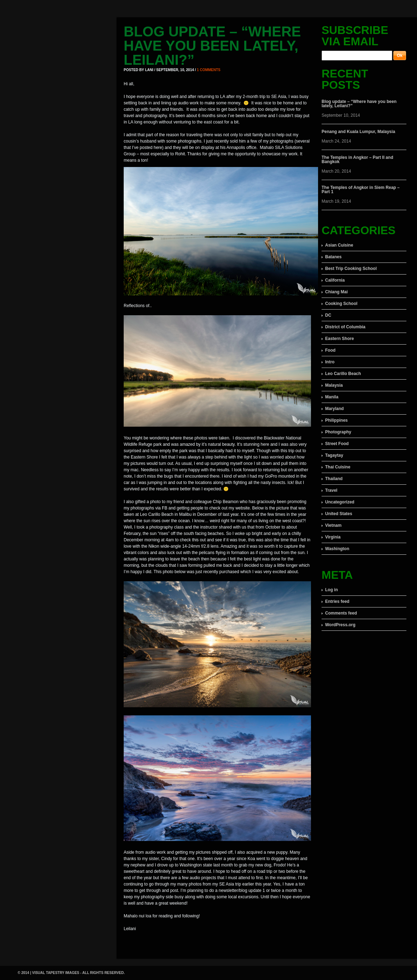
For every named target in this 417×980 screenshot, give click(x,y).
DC (328, 315)
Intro (330, 362)
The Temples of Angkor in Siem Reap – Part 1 (361, 190)
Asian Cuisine (339, 245)
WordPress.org (340, 625)
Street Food (337, 444)
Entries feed (337, 601)
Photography (338, 432)
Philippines (336, 420)
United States (339, 514)
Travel (331, 490)
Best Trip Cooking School (351, 269)
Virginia (333, 537)
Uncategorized (340, 502)
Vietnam (333, 525)
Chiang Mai (336, 292)
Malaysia (334, 385)
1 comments (209, 70)
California (335, 280)
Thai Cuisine (338, 467)
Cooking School (341, 304)
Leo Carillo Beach (343, 374)
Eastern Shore (339, 339)
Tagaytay (334, 455)
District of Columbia (345, 327)
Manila (332, 397)
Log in (331, 590)
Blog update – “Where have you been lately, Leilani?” (212, 46)
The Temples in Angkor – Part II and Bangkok (357, 160)
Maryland (334, 409)
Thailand (334, 479)
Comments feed (341, 613)
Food (330, 350)
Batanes (333, 257)
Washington (337, 549)
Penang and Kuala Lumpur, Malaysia (358, 132)
